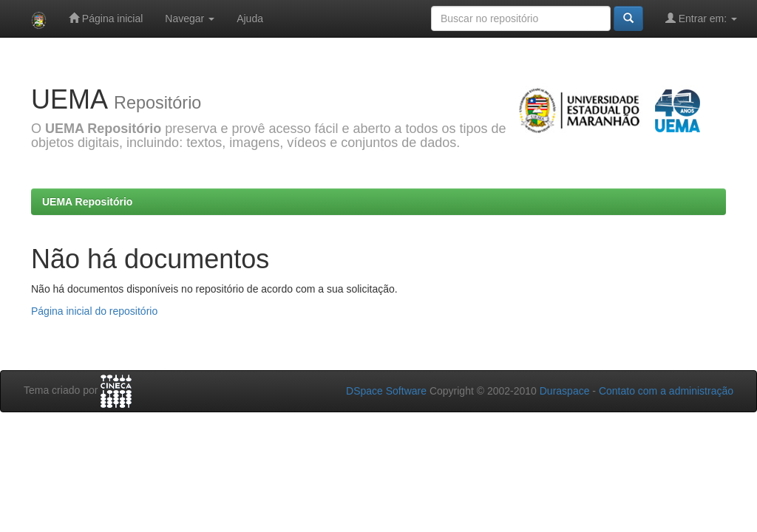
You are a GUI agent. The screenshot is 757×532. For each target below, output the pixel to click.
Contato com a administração (666, 391)
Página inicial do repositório (94, 311)
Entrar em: (701, 18)
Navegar (190, 18)
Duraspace (565, 391)
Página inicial (106, 18)
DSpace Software (386, 391)
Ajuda (250, 18)
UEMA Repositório (87, 202)
